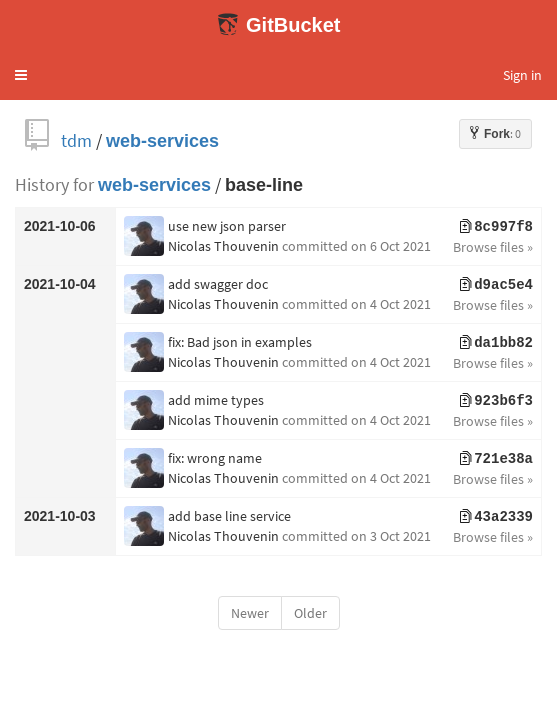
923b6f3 (496, 401)
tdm (76, 140)
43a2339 (496, 517)
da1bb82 (496, 343)
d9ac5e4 (496, 285)
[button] (21, 75)
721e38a (496, 459)
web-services (162, 140)
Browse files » (493, 247)
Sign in (522, 75)
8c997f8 (496, 227)
